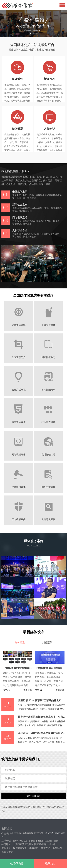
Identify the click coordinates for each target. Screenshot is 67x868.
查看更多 (28, 690)
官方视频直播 (19, 519)
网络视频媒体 (19, 455)
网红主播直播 (48, 487)
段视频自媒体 (19, 487)
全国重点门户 (19, 357)
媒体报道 (20, 642)
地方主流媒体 (19, 422)
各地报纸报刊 (48, 390)
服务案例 (47, 642)
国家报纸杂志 (48, 357)
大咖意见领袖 (48, 519)
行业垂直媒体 (48, 422)
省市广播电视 (19, 390)
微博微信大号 (48, 455)
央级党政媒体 (48, 325)
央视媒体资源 (19, 325)
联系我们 (50, 864)
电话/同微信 (17, 864)
